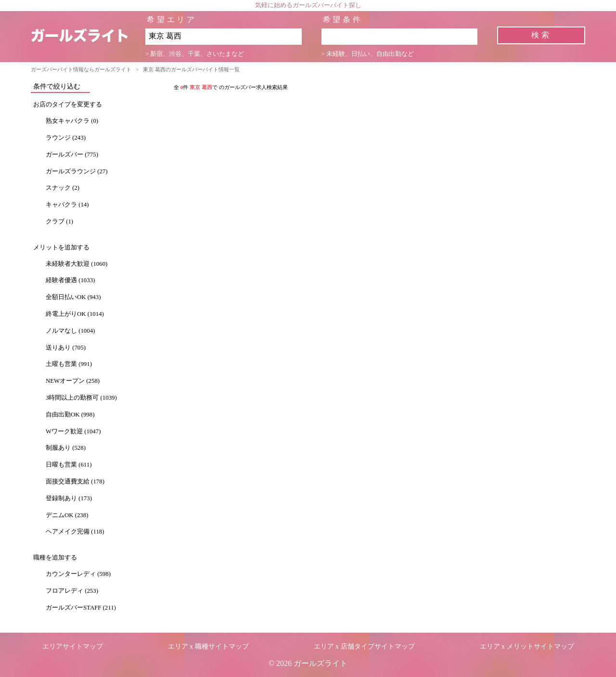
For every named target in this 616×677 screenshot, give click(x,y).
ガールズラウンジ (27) (77, 171)
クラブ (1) (59, 221)
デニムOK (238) (67, 515)
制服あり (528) (66, 448)
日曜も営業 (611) (69, 465)
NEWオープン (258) (73, 381)
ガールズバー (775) (72, 155)
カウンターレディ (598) (78, 574)
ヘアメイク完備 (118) (75, 532)
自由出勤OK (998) (70, 415)
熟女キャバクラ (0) (72, 121)
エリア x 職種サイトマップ (208, 646)
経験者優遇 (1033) (70, 280)
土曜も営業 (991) (69, 364)
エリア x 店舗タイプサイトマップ (364, 646)
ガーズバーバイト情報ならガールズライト (81, 69)
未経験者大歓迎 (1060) (77, 264)
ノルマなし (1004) (70, 331)
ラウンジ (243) (66, 138)
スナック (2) (63, 188)
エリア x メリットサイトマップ (527, 646)
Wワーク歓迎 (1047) (73, 431)
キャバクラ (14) (67, 205)
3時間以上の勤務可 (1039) (81, 398)
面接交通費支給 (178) (75, 482)
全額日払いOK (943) (73, 297)
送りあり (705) (66, 348)
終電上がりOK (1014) (75, 314)
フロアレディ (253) (72, 591)
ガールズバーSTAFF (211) (81, 608)
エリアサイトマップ (73, 646)
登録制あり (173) (69, 498)
